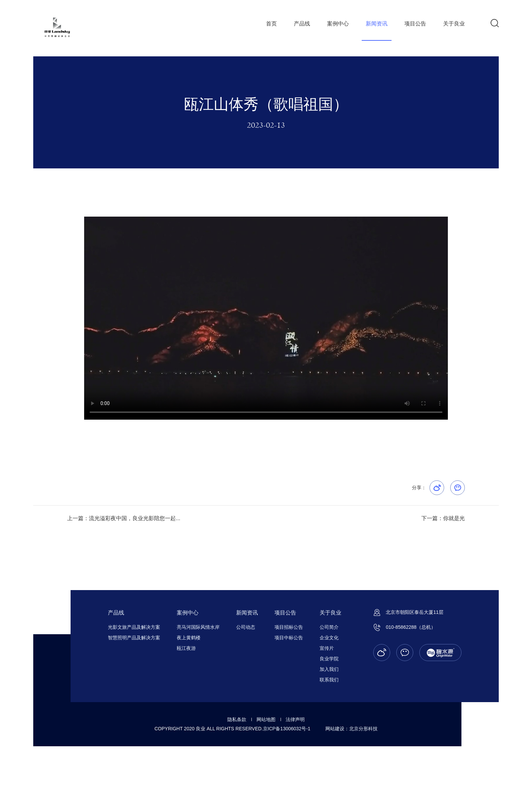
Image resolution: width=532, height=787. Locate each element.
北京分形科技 (363, 729)
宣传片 (327, 648)
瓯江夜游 (186, 648)
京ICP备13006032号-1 (287, 729)
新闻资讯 (377, 24)
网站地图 (266, 719)
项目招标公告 (289, 627)
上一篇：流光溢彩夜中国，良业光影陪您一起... (124, 518)
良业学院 (329, 659)
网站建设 (335, 729)
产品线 (302, 24)
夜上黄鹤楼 (189, 638)
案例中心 (338, 24)
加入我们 (329, 669)
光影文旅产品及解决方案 (134, 627)
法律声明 (295, 719)
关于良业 (454, 24)
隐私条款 (237, 719)
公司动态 (246, 627)
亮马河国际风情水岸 (198, 627)
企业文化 (329, 638)
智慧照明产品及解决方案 (134, 638)
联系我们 (329, 680)
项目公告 (415, 24)
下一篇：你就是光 (443, 518)
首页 (271, 24)
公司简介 (329, 627)
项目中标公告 (289, 638)
